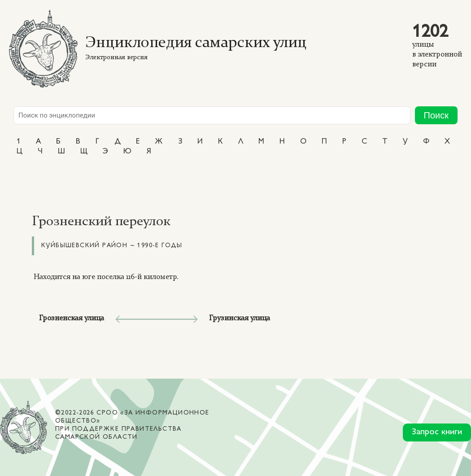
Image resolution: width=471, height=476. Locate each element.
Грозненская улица (72, 318)
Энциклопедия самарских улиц (196, 43)
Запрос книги (437, 432)
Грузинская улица (240, 318)
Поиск (436, 115)
